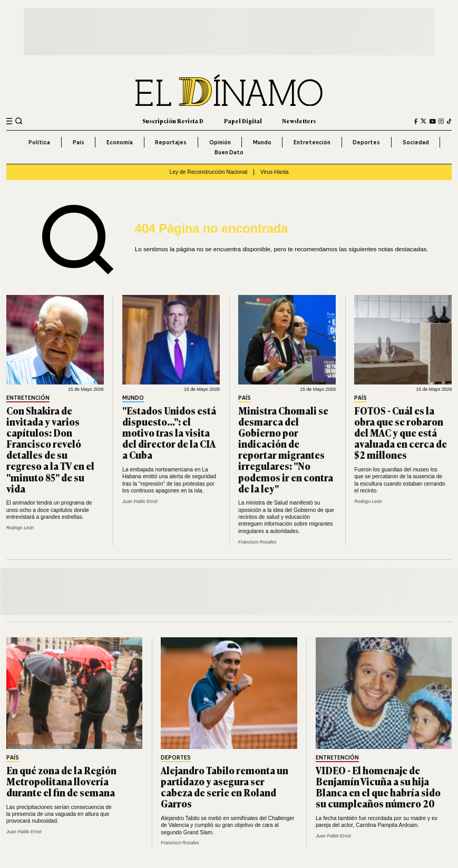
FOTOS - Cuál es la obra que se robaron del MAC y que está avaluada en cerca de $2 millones (401, 432)
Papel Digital (243, 121)
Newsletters (299, 121)
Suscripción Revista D (173, 121)
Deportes (366, 142)
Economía (120, 142)
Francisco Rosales (257, 542)
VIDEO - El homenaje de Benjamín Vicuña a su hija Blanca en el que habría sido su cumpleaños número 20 (378, 787)
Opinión (220, 142)
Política (39, 142)
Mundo (262, 142)
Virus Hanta (275, 172)
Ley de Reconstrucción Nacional (208, 172)
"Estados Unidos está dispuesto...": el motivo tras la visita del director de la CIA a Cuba (169, 432)
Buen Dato (229, 152)
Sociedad (416, 142)
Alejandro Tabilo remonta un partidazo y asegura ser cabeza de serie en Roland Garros (225, 787)
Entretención (312, 142)
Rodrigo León (20, 528)
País (79, 142)
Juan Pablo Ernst (140, 501)
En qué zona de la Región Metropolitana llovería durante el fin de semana (61, 781)
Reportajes (171, 142)
